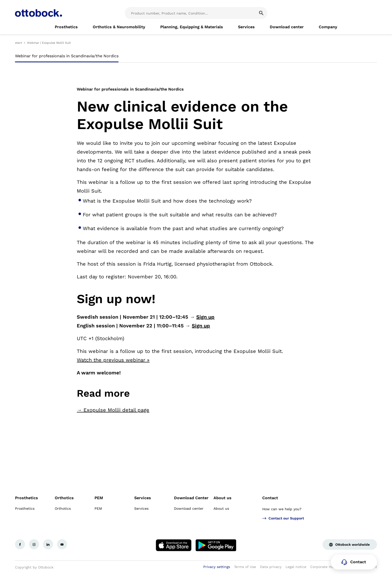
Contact (270, 498)
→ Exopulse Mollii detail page (113, 410)
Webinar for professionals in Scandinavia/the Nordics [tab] (67, 56)
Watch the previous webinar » (113, 360)
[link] (66, 27)
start (18, 43)
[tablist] (196, 58)
